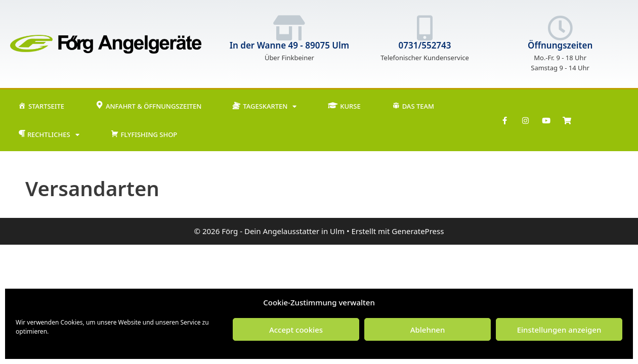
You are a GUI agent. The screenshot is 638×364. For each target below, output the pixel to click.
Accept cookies (296, 330)
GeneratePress (418, 231)
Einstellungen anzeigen (559, 330)
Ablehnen (428, 330)
